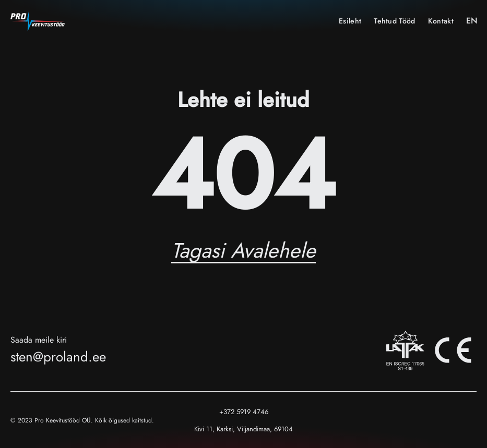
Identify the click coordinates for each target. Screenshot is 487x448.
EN (471, 21)
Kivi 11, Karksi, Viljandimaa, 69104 (243, 429)
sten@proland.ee (58, 357)
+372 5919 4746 (244, 412)
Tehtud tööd (395, 21)
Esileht (350, 21)
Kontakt (441, 21)
